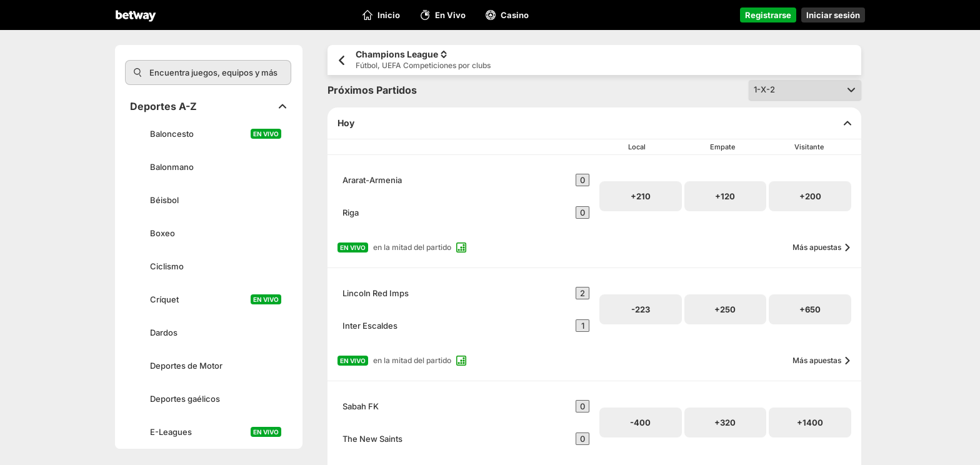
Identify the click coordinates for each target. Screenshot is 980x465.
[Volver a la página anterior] (342, 60)
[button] (641, 196)
